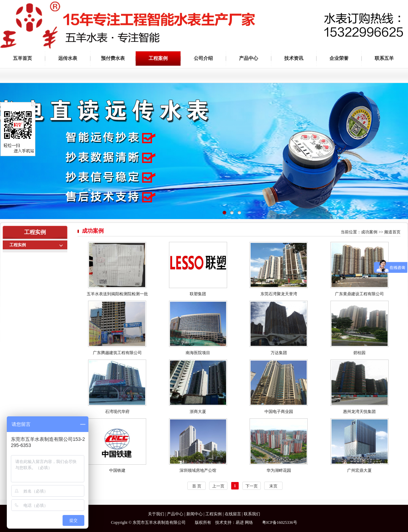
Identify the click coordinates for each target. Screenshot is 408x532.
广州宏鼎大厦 (359, 470)
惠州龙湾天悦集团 (359, 412)
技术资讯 (294, 58)
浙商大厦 (198, 412)
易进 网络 (244, 522)
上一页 (218, 486)
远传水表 (68, 58)
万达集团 (279, 353)
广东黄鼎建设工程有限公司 (359, 294)
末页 (273, 486)
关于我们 (156, 514)
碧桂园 (359, 353)
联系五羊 (384, 58)
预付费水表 (113, 58)
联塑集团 (198, 294)
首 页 (197, 486)
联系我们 (252, 514)
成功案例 (369, 232)
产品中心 (249, 58)
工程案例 (158, 58)
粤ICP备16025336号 (280, 522)
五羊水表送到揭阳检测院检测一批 (117, 294)
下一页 (252, 486)
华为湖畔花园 (279, 470)
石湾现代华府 (117, 412)
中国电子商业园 (279, 412)
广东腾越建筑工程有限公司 (117, 353)
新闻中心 (194, 514)
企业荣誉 (339, 58)
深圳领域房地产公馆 (198, 470)
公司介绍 (203, 58)
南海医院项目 (198, 353)
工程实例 (18, 245)
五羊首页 (22, 58)
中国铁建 (117, 470)
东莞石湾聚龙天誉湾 (279, 294)
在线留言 (233, 514)
